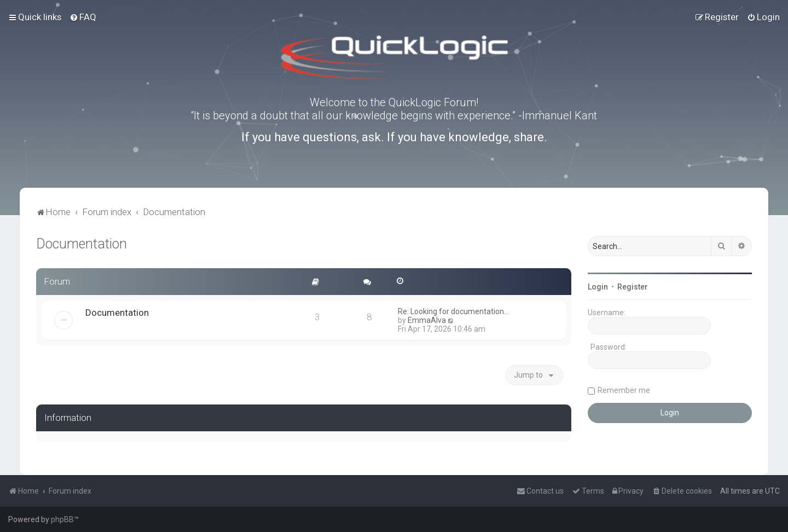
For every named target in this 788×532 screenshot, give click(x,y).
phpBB (62, 519)
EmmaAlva (427, 320)
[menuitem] (83, 17)
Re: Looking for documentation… (453, 311)
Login (598, 287)
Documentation (82, 244)
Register (633, 287)
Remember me (624, 390)
